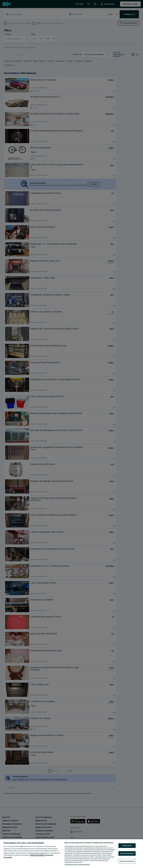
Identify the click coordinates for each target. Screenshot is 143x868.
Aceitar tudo (127, 845)
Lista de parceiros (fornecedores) (77, 865)
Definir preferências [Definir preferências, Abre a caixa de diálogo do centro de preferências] (127, 861)
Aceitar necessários (127, 853)
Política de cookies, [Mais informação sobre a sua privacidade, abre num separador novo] (38, 855)
